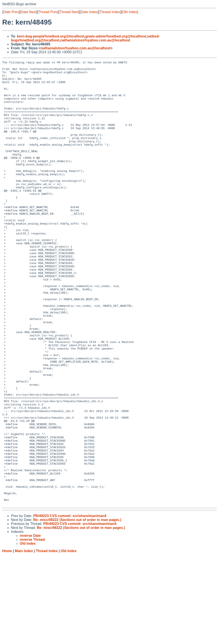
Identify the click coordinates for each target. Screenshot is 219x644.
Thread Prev (48, 12)
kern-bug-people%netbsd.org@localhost (51, 36)
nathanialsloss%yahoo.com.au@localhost (95, 40)
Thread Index (110, 12)
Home (7, 640)
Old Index (130, 12)
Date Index (89, 12)
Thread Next (69, 12)
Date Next (28, 12)
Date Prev (11, 12)
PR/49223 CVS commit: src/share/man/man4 (70, 605)
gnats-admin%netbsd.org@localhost (116, 36)
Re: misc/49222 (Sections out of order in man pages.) (77, 609)
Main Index (24, 640)
